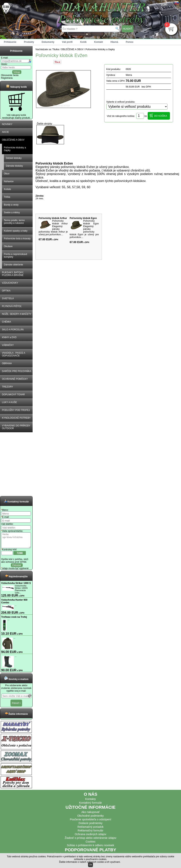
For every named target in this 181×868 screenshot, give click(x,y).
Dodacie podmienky (90, 826)
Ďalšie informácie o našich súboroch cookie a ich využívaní (90, 862)
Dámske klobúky (14, 166)
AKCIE (5, 132)
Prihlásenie (10, 42)
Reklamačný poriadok (90, 830)
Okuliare (8, 246)
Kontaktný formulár (91, 806)
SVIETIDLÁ (8, 298)
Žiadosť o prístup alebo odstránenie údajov (91, 841)
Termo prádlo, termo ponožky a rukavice (14, 222)
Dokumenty (48, 42)
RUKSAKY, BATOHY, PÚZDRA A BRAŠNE (13, 274)
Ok (90, 865)
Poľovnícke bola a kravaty (17, 239)
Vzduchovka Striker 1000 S (16, 586)
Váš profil (67, 42)
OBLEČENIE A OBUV (13, 140)
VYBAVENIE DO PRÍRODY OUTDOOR (16, 427)
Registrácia (7, 78)
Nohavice (9, 181)
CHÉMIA (6, 322)
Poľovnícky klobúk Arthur (53, 218)
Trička (7, 197)
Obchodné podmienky (90, 819)
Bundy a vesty (11, 205)
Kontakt (98, 42)
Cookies (90, 844)
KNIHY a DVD (9, 337)
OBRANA (7, 363)
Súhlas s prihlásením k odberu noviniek (91, 848)
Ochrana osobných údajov (90, 837)
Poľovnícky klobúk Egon (83, 218)
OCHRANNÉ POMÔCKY (15, 379)
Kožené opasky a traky (16, 231)
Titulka (56, 49)
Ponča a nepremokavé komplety (16, 255)
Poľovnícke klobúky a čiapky (15, 149)
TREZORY (7, 387)
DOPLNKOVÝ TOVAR (13, 395)
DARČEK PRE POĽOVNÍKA (17, 371)
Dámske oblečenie (13, 265)
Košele (7, 189)
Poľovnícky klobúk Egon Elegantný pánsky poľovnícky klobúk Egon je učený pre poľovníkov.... (84, 229)
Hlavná (114, 42)
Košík (83, 42)
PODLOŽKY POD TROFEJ (16, 410)
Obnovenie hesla (10, 75)
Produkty (29, 42)
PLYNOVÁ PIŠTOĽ (12, 306)
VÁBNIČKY (8, 345)
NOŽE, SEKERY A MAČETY (17, 314)
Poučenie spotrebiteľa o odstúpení (90, 822)
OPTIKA (6, 291)
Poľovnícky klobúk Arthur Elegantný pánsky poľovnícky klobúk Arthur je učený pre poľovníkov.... (53, 228)
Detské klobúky (14, 158)
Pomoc (130, 42)
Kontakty (90, 802)
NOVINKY (7, 124)
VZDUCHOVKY (10, 283)
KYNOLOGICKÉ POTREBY (16, 418)
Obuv (7, 174)
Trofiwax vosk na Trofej (14, 620)
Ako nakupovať (91, 815)
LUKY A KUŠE (9, 402)
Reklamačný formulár (90, 833)
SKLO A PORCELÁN (13, 330)
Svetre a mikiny (12, 213)
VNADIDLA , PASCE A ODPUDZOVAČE (14, 354)
